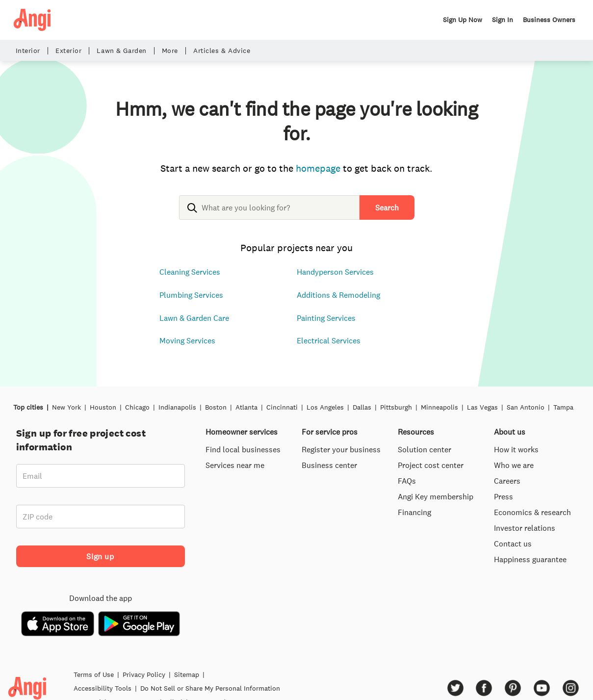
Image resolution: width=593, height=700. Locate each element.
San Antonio (526, 407)
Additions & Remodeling (338, 295)
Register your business (341, 449)
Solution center (425, 449)
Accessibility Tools (103, 688)
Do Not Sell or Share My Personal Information (210, 688)
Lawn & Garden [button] (121, 51)
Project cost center (431, 465)
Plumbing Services (191, 295)
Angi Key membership (436, 496)
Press (503, 496)
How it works (516, 449)
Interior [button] (28, 51)
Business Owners (549, 20)
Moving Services (187, 340)
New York (66, 407)
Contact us (513, 544)
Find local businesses (243, 449)
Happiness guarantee (530, 559)
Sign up (100, 556)
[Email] (101, 476)
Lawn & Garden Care (194, 318)
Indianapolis (177, 407)
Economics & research (532, 512)
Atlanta (246, 407)
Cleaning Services (190, 272)
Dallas (362, 407)
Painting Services (326, 318)
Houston (103, 407)
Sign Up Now (463, 20)
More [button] (170, 51)
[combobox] (269, 215)
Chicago (137, 407)
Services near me (235, 465)
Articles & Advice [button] (222, 51)
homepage (318, 168)
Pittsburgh (396, 407)
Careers (507, 481)
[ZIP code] (101, 517)
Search (387, 207)
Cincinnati (282, 407)
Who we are (514, 465)
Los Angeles (325, 407)
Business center (329, 465)
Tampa (563, 407)
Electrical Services (329, 340)
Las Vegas (482, 407)
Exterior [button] (68, 51)
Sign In (503, 20)
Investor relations (525, 528)
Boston (216, 407)
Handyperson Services (335, 272)
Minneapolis (439, 407)
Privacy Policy (144, 674)
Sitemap (187, 674)
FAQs (407, 481)
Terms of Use (94, 674)
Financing (414, 512)
